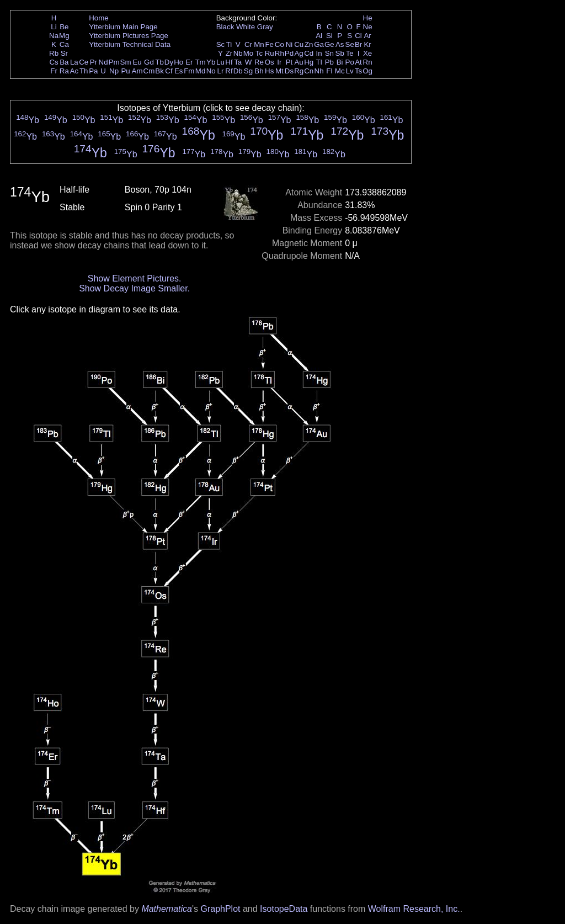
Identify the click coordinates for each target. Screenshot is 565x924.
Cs (54, 62)
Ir (279, 62)
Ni (289, 44)
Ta (238, 62)
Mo (249, 53)
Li (54, 27)
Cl (358, 36)
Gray (265, 27)
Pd (289, 53)
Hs (269, 71)
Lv (350, 71)
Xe (367, 53)
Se (350, 44)
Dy (169, 62)
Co (279, 44)
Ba (64, 62)
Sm (126, 62)
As (340, 44)
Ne (368, 27)
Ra (64, 71)
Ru (270, 53)
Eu (137, 62)
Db (238, 71)
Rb (54, 53)
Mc (340, 71)
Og (367, 71)
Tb (159, 62)
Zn (309, 44)
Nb (238, 53)
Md (201, 71)
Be (64, 27)
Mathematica (167, 909)
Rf (229, 71)
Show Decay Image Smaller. (134, 288)
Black (225, 27)
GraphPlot (220, 909)
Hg (309, 62)
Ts (358, 71)
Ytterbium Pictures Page (129, 36)
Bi (340, 62)
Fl (329, 71)
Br (358, 44)
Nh (319, 71)
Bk (159, 71)
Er (189, 62)
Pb (329, 62)
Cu (299, 44)
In (319, 53)
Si (329, 36)
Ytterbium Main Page (123, 27)
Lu (220, 62)
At (358, 62)
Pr (94, 62)
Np (114, 71)
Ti (229, 44)
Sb (340, 53)
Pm (114, 62)
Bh (259, 71)
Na (54, 36)
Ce (84, 62)
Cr (248, 44)
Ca (64, 44)
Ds (289, 71)
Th (84, 71)
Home (99, 18)
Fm (189, 71)
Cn (309, 71)
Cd (309, 53)
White (246, 27)
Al (319, 36)
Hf (229, 62)
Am (137, 71)
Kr (367, 44)
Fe (269, 44)
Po (350, 62)
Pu (125, 71)
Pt (289, 62)
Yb (211, 62)
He (368, 18)
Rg (299, 71)
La (74, 62)
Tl (319, 62)
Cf (169, 71)
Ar (367, 36)
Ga (319, 44)
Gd (149, 62)
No (211, 71)
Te (350, 53)
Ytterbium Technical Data (130, 44)
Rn (368, 62)
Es (179, 71)
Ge (329, 44)
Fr (54, 71)
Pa (93, 71)
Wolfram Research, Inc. (414, 909)
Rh (279, 53)
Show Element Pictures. (135, 278)
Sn (329, 53)
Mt (279, 71)
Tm (200, 62)
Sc (221, 44)
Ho (178, 62)
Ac (74, 71)
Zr (229, 53)
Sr (64, 53)
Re (259, 62)
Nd (103, 62)
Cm (149, 71)
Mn (259, 44)
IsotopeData (284, 909)
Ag (299, 53)
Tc (259, 53)
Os (270, 62)
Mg (64, 36)
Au (299, 62)
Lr (221, 71)
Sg (248, 71)
